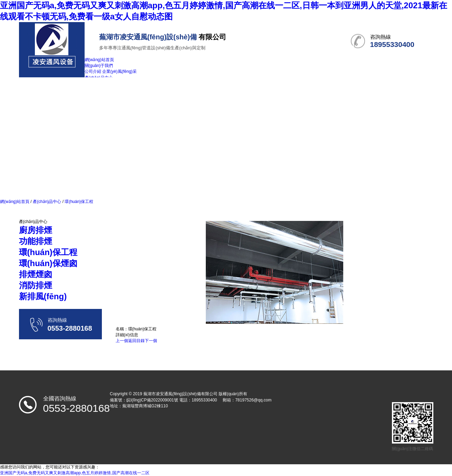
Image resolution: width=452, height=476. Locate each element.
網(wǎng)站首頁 (15, 202)
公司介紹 (93, 71)
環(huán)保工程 (78, 202)
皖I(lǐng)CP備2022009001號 (152, 400)
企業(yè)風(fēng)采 (119, 71)
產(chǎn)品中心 (47, 202)
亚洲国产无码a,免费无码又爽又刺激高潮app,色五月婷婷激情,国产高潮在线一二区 (75, 473)
